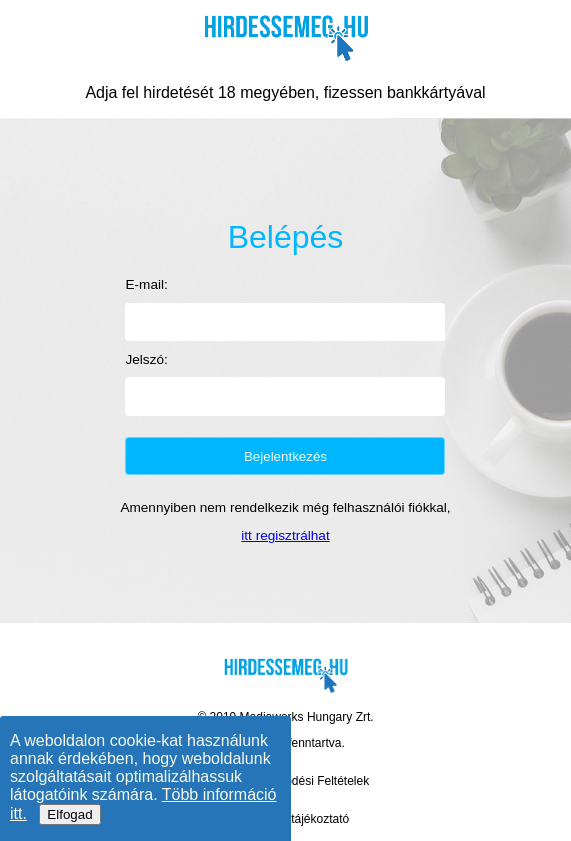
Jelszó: (146, 359)
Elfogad (69, 814)
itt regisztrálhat (285, 535)
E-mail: (146, 284)
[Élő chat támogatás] (511, 761)
